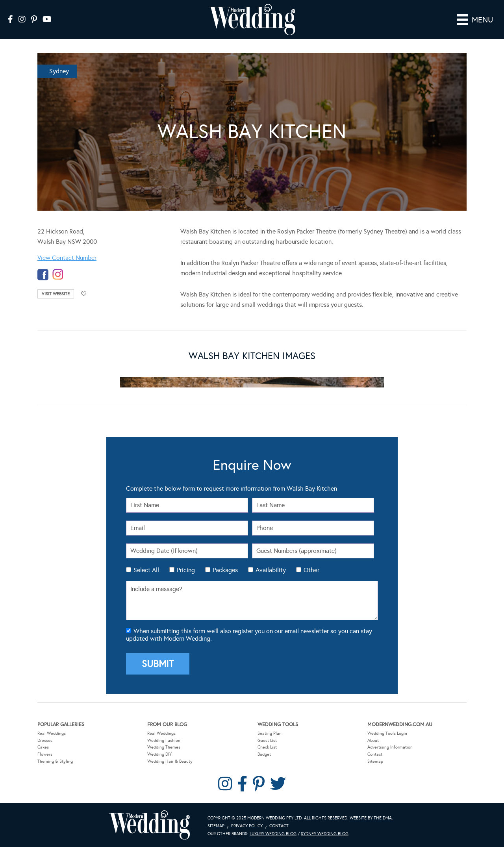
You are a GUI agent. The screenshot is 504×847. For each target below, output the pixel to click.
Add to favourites (84, 294)
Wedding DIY (159, 754)
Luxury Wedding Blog (273, 834)
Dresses (45, 740)
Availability (271, 570)
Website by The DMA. (371, 818)
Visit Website (56, 294)
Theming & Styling (55, 761)
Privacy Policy (247, 826)
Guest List (267, 740)
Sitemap (375, 761)
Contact (375, 754)
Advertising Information (390, 747)
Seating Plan (270, 733)
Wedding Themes (164, 747)
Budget (264, 754)
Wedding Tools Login (387, 733)
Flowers (45, 754)
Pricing (186, 570)
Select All (146, 570)
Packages (225, 570)
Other (311, 570)
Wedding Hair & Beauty (170, 761)
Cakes (43, 747)
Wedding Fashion (164, 740)
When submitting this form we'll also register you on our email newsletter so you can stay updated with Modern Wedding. (249, 635)
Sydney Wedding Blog (325, 834)
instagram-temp (58, 275)
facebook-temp (43, 275)
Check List (267, 747)
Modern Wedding (149, 825)
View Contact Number (67, 258)
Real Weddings (52, 733)
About (373, 740)
